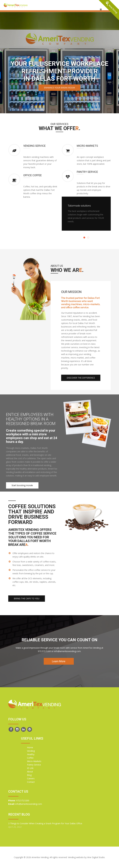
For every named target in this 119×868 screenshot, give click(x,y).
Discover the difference (81, 378)
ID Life (30, 768)
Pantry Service (34, 765)
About (30, 772)
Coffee (30, 758)
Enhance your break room (59, 88)
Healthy (31, 754)
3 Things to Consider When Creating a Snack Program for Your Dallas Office (45, 823)
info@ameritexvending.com (29, 804)
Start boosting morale (22, 485)
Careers (31, 778)
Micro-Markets (34, 761)
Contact (31, 782)
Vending (31, 751)
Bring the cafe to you (27, 598)
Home (30, 747)
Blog (29, 775)
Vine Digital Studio (96, 857)
